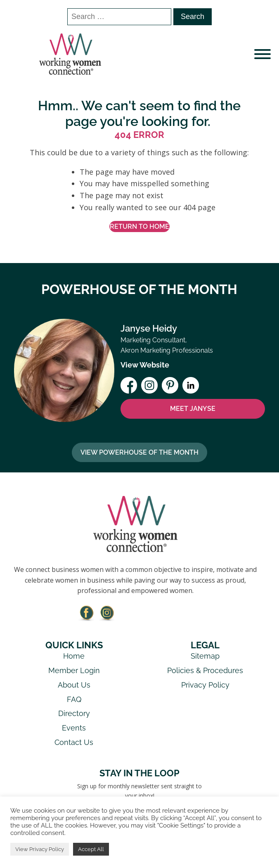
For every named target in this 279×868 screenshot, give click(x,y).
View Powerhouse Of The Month (139, 452)
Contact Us (74, 742)
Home (74, 656)
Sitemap (205, 656)
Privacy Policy (205, 685)
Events (74, 728)
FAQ (74, 699)
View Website (145, 365)
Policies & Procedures (205, 670)
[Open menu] (262, 54)
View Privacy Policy (40, 849)
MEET (193, 409)
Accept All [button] (91, 849)
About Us (74, 685)
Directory (74, 713)
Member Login (74, 670)
